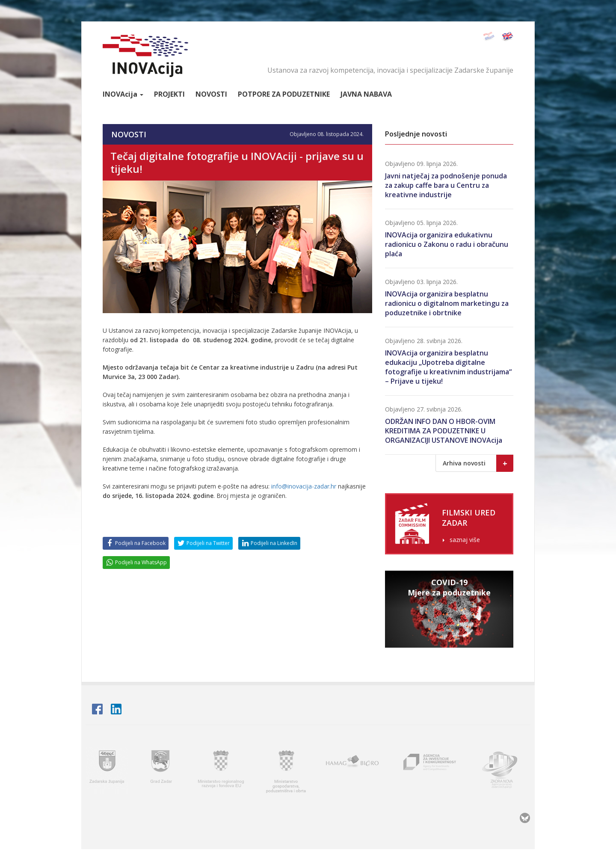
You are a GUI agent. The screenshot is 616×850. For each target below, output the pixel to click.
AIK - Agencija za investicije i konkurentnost (430, 771)
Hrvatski (488, 37)
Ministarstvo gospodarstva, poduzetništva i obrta (286, 771)
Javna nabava (366, 94)
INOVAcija (145, 56)
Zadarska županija (107, 771)
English (507, 37)
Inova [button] (123, 94)
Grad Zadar (162, 771)
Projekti (169, 94)
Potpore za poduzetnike (284, 94)
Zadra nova (503, 771)
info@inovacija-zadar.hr (304, 486)
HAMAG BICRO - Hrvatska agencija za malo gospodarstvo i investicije (354, 771)
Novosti (211, 94)
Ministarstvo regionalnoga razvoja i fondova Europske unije (222, 771)
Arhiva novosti (478, 463)
